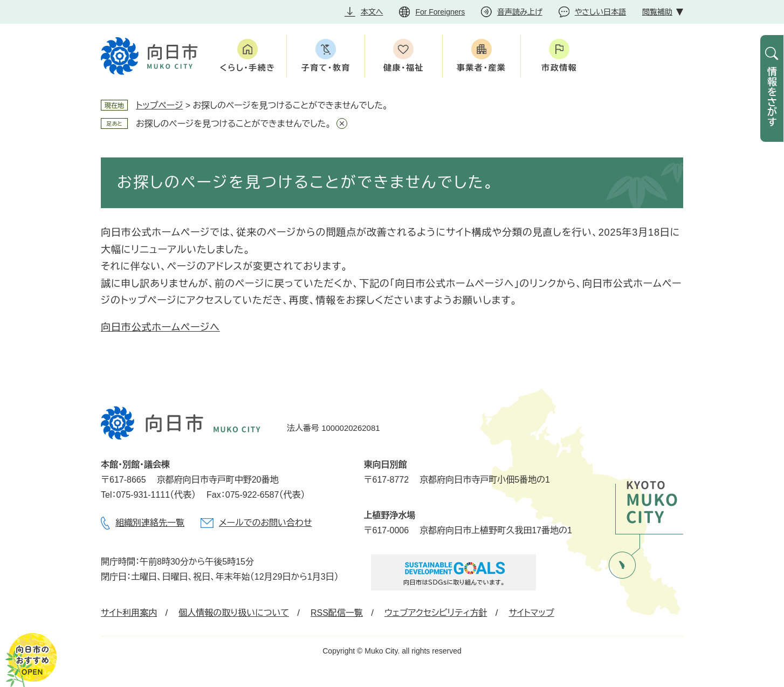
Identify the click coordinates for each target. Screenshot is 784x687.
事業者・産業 (482, 68)
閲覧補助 (657, 12)
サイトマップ (531, 613)
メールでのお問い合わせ (265, 523)
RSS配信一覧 (337, 613)
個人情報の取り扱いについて (234, 613)
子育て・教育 (325, 68)
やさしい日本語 (600, 12)
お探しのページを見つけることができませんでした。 (233, 124)
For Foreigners (440, 12)
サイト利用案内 (129, 613)
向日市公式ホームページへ (160, 327)
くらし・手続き (248, 68)
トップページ (159, 105)
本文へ (372, 12)
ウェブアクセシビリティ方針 (436, 613)
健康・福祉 (404, 68)
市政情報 (559, 68)
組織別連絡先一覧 (150, 523)
